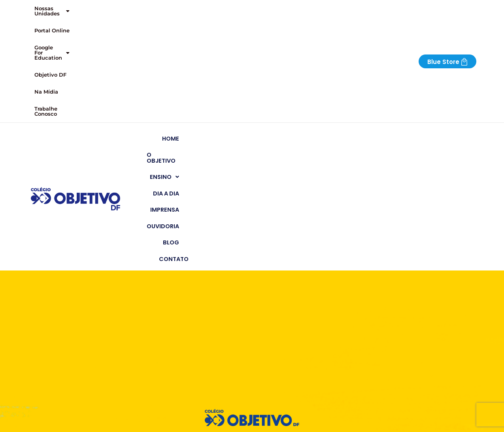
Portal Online (109, 9)
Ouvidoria (388, 37)
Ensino (269, 37)
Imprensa (346, 37)
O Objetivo (226, 37)
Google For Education (166, 9)
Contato (457, 37)
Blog (424, 37)
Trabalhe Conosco (299, 9)
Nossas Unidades (57, 9)
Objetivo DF (222, 9)
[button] (57, 9)
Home (189, 37)
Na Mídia (257, 9)
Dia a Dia (308, 37)
